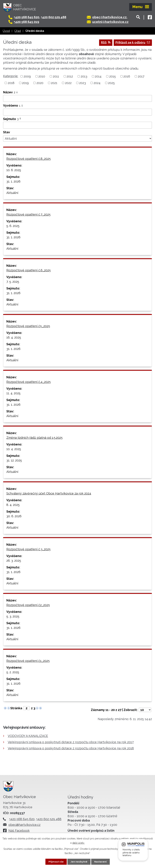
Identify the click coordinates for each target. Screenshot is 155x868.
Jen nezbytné (79, 862)
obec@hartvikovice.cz (111, 17)
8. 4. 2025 (13, 505)
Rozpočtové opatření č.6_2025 (29, 270)
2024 (97, 83)
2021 (54, 83)
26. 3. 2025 (14, 561)
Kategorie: (11, 76)
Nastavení (100, 862)
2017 (141, 77)
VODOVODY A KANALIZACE (28, 736)
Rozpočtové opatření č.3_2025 (28, 549)
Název (9, 92)
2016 (127, 77)
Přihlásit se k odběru (132, 43)
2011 (56, 77)
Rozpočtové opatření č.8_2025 (29, 159)
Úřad (18, 31)
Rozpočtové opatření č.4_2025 (29, 382)
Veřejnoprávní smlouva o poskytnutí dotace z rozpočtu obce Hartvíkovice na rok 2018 (71, 748)
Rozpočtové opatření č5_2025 (28, 326)
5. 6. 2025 (13, 226)
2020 (40, 83)
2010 (42, 77)
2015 (113, 77)
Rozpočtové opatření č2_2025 (28, 605)
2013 (84, 77)
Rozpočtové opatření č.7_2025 (28, 214)
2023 (82, 83)
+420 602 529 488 (55, 17)
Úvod (6, 31)
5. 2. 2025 (13, 672)
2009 (27, 77)
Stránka (16, 708)
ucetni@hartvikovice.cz (112, 22)
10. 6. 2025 (14, 170)
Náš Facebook (20, 831)
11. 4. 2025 (13, 393)
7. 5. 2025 (13, 282)
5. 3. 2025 (13, 616)
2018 (11, 83)
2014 (98, 77)
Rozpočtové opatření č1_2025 (28, 661)
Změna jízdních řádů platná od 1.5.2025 (34, 438)
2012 (70, 77)
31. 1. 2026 (13, 181)
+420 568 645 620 (28, 17)
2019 (25, 83)
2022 (68, 83)
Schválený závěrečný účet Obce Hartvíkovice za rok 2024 (49, 493)
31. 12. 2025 (14, 460)
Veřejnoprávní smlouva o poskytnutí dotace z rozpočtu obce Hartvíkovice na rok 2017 (71, 742)
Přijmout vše (56, 862)
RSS (104, 43)
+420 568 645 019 (28, 22)
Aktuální (12, 193)
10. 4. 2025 (14, 449)
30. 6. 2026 (14, 516)
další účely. (78, 843)
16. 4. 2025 (14, 337)
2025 (111, 83)
